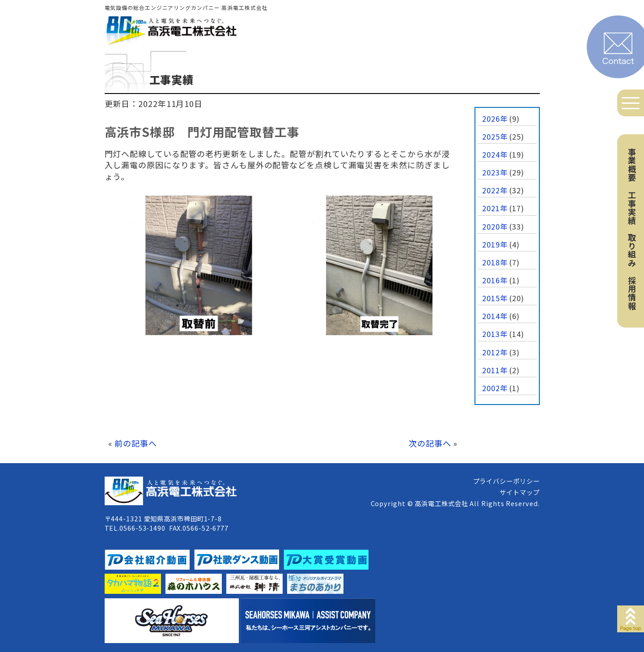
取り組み (632, 250)
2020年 (495, 226)
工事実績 (632, 208)
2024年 (495, 154)
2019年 (495, 244)
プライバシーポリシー (506, 481)
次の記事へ (430, 443)
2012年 (495, 352)
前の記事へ (136, 443)
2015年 (495, 298)
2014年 (495, 316)
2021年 (495, 208)
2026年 (495, 119)
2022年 (495, 190)
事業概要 (632, 165)
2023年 (495, 172)
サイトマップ (519, 492)
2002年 (495, 388)
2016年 (495, 280)
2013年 (495, 334)
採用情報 (632, 293)
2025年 (495, 136)
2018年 (495, 262)
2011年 (495, 370)
